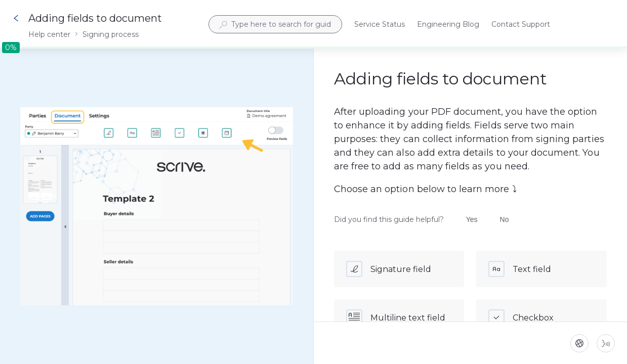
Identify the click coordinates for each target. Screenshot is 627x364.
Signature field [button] (389, 269)
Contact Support (521, 25)
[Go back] (16, 18)
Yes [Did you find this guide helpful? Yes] (472, 219)
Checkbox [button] (521, 317)
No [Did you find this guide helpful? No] (505, 219)
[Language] (579, 343)
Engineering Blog (448, 25)
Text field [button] (520, 269)
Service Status (380, 25)
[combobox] (275, 24)
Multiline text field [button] (396, 317)
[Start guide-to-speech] (606, 343)
